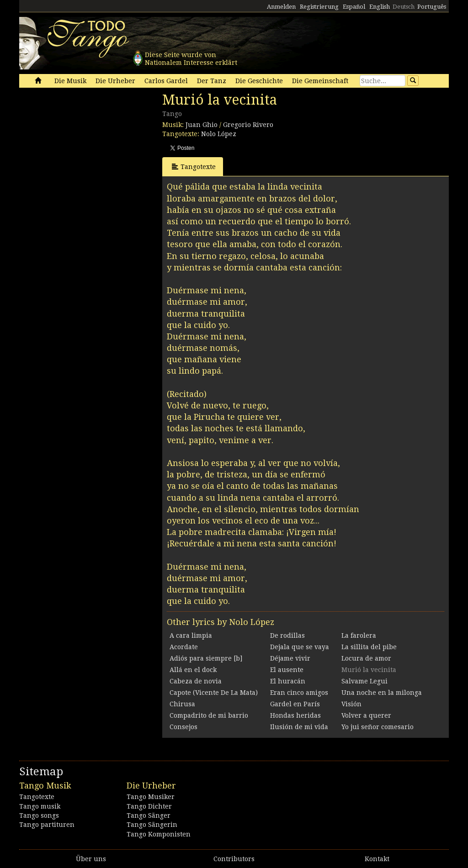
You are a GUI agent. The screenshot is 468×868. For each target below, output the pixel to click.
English (380, 7)
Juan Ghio (202, 125)
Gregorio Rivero (248, 125)
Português (432, 7)
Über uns (91, 859)
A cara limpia (191, 635)
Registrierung (319, 7)
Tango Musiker (151, 797)
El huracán (288, 681)
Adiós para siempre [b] (206, 658)
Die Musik (70, 81)
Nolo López (219, 134)
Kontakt (377, 859)
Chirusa (182, 704)
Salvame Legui (364, 681)
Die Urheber (115, 81)
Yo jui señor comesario (378, 727)
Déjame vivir (290, 658)
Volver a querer (366, 715)
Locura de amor (366, 658)
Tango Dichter (149, 806)
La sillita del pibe (369, 647)
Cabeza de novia (196, 681)
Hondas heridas (295, 715)
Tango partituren (47, 825)
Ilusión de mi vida (299, 727)
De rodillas (287, 635)
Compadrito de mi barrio (209, 715)
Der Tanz (212, 81)
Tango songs (39, 815)
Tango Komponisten (159, 834)
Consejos (183, 727)
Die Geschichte (259, 81)
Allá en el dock (193, 670)
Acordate (184, 647)
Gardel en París (295, 704)
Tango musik (40, 806)
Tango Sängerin (152, 825)
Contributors (234, 859)
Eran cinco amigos (299, 693)
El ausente (287, 670)
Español (354, 7)
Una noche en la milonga (382, 693)
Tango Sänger (149, 815)
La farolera (359, 635)
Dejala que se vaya (300, 647)
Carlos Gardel (166, 81)
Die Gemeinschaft (320, 81)
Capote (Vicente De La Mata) (214, 693)
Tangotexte (194, 167)
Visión (351, 704)
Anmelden (281, 7)
